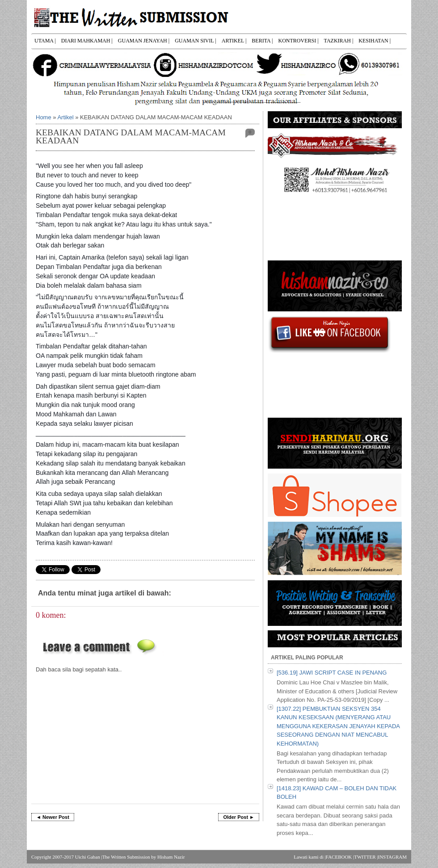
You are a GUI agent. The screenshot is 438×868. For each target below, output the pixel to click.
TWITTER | (366, 857)
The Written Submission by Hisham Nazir (144, 857)
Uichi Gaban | (89, 857)
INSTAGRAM (392, 857)
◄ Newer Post (53, 817)
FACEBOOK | (340, 857)
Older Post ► (239, 817)
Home (44, 117)
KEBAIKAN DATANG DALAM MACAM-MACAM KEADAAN (131, 136)
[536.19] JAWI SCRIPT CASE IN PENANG (332, 673)
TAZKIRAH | (339, 41)
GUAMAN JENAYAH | (144, 41)
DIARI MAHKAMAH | (87, 41)
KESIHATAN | (375, 41)
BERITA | (262, 41)
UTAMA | (45, 41)
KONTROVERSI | (298, 41)
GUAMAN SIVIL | (196, 41)
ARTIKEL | (234, 41)
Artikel (65, 117)
